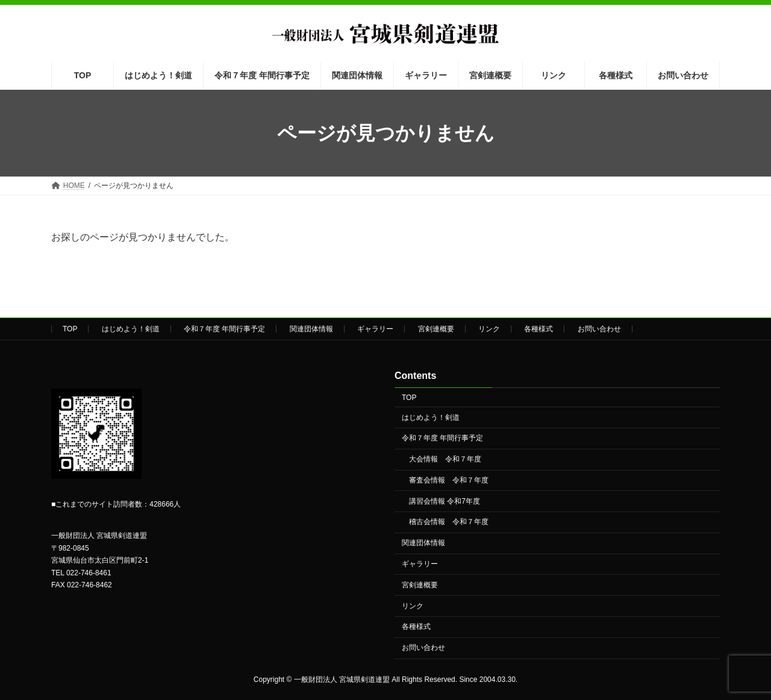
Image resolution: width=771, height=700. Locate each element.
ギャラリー (375, 329)
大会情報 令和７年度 (445, 460)
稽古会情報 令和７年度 (449, 522)
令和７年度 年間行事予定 (224, 329)
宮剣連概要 (436, 329)
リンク (489, 329)
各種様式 (538, 329)
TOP (70, 329)
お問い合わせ (599, 329)
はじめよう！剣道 (131, 329)
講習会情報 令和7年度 (445, 501)
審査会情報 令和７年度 (449, 480)
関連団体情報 (311, 329)
